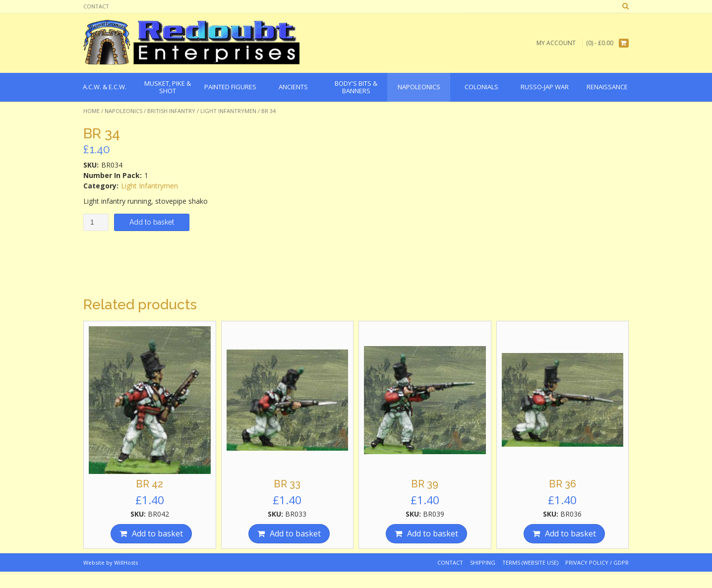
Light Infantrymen (228, 111)
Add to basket (152, 222)
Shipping (483, 562)
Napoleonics (123, 111)
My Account (556, 43)
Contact (96, 6)
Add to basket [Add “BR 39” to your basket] (433, 533)
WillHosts (126, 562)
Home (91, 111)
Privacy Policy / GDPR (597, 562)
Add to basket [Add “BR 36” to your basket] (570, 533)
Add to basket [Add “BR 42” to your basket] (157, 533)
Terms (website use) (530, 562)
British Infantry (171, 111)
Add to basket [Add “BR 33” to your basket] (295, 533)
